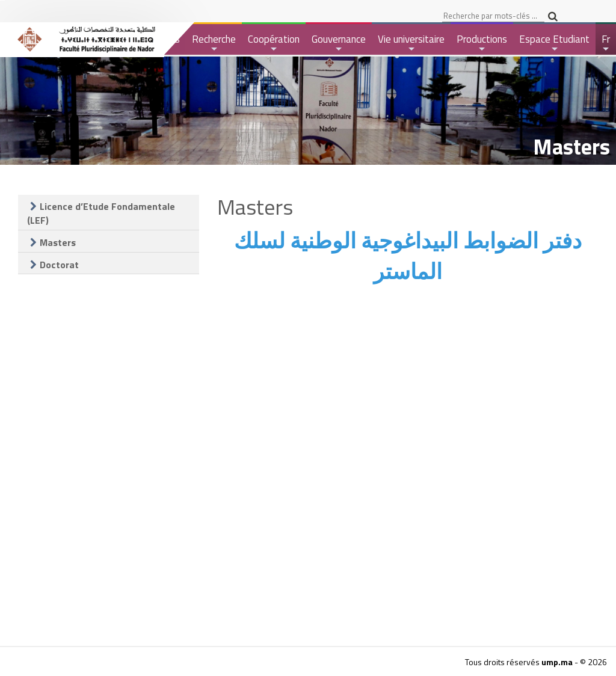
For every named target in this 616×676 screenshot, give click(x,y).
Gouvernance (339, 43)
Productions (482, 43)
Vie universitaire (411, 43)
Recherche (214, 43)
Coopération (274, 43)
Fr (607, 43)
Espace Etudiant (554, 43)
